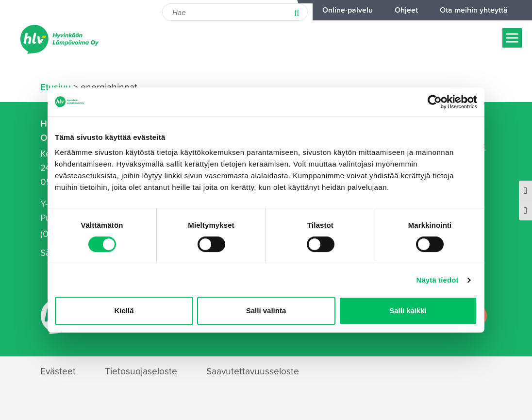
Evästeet (58, 371)
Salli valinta (266, 311)
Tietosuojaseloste (141, 371)
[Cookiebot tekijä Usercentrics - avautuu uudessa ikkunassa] (435, 102)
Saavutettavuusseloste (253, 371)
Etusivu (56, 87)
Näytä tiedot (438, 280)
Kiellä (124, 311)
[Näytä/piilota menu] (512, 38)
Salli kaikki (408, 311)
